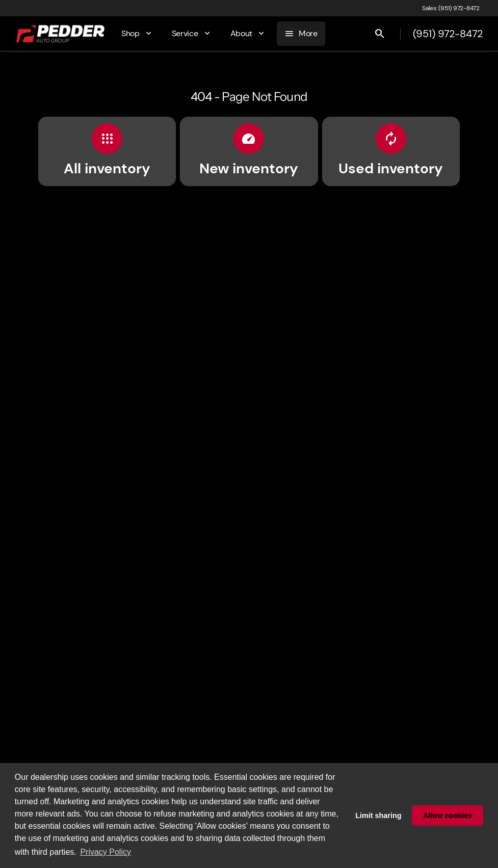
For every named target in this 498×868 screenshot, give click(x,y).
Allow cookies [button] (448, 816)
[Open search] (380, 34)
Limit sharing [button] (378, 816)
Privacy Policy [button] (106, 852)
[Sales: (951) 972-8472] (451, 8)
